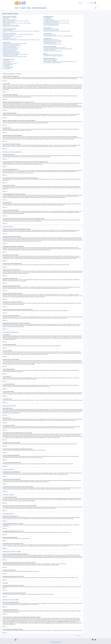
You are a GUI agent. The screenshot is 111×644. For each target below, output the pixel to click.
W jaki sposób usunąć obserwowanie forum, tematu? (53, 51)
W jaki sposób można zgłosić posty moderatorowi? (12, 53)
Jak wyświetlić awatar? (7, 38)
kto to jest (22, 619)
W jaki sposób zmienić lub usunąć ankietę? (10, 49)
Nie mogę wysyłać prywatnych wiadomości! (51, 29)
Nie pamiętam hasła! (6, 24)
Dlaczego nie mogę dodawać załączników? (10, 51)
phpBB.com (5, 189)
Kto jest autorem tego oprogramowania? (51, 59)
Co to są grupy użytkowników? (49, 20)
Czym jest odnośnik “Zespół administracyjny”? (51, 25)
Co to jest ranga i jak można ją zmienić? (10, 39)
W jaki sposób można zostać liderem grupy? (51, 22)
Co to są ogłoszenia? (6, 66)
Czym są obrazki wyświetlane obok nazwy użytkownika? (13, 36)
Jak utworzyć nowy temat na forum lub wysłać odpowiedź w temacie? (15, 43)
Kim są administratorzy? (48, 18)
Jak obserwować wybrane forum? (49, 50)
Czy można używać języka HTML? (8, 61)
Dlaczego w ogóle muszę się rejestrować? (10, 18)
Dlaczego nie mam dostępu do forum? (9, 50)
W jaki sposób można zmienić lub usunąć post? (11, 45)
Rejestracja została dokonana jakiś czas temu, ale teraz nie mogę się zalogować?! (17, 23)
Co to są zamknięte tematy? (8, 68)
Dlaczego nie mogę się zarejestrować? (9, 20)
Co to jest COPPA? (6, 19)
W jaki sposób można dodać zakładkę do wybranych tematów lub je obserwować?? (58, 49)
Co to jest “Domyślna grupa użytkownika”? (51, 24)
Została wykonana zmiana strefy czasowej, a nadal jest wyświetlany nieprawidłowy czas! (18, 34)
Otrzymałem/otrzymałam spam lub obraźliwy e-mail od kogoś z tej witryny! (57, 31)
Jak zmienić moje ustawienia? (8, 30)
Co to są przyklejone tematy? (8, 67)
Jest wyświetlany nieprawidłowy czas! (9, 33)
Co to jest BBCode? (6, 60)
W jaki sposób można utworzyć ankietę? (10, 47)
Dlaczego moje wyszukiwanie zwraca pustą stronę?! (52, 42)
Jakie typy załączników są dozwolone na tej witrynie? (53, 55)
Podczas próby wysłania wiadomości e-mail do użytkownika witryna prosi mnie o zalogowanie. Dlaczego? (21, 40)
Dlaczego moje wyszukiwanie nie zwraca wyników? (52, 41)
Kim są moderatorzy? (47, 19)
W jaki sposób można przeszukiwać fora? (51, 40)
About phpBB (36, 605)
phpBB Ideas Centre (62, 611)
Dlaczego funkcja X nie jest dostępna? (50, 61)
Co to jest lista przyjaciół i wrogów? (50, 35)
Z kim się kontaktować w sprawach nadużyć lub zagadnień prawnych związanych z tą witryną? (60, 62)
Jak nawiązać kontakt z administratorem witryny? (52, 63)
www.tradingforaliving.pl (57, 642)
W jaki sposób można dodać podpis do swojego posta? (12, 46)
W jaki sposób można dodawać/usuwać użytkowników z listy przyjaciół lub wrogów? (58, 36)
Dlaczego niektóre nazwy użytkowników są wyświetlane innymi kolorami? (56, 23)
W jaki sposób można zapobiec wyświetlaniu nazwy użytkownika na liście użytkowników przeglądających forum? (21, 32)
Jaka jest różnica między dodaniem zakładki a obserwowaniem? (55, 48)
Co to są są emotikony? (7, 62)
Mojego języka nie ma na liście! (8, 35)
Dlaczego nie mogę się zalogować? (9, 22)
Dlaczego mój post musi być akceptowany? (10, 55)
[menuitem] (95, 3)
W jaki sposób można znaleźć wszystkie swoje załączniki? (53, 56)
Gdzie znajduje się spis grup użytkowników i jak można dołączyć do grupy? (56, 21)
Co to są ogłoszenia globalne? (8, 65)
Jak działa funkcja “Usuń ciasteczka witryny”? (10, 26)
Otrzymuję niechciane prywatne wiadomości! (51, 30)
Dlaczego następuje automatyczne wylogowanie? (11, 25)
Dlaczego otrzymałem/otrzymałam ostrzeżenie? (11, 52)
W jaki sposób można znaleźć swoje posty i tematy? (52, 44)
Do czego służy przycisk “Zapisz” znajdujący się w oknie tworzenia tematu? (16, 54)
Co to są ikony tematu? (7, 69)
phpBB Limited (36, 603)
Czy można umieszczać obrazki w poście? (10, 64)
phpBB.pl (77, 188)
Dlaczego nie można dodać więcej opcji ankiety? (11, 48)
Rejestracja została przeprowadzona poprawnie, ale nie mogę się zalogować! (16, 21)
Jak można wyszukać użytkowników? (50, 43)
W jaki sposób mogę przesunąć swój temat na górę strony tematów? (15, 57)
